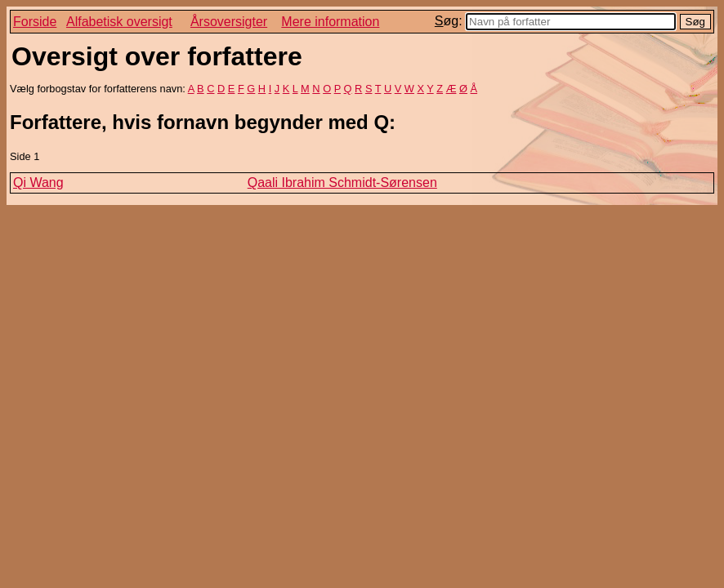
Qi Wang (38, 183)
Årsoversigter (229, 22)
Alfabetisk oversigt (119, 22)
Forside (35, 22)
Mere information (330, 22)
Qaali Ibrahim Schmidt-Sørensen (342, 183)
